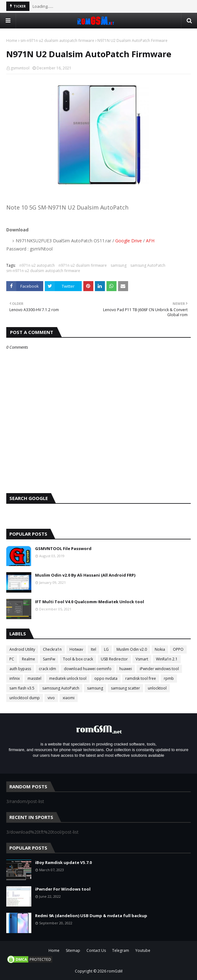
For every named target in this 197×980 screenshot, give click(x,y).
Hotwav (76, 649)
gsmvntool (20, 68)
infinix (15, 678)
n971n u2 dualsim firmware (83, 265)
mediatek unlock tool (68, 678)
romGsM (115, 971)
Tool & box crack (78, 659)
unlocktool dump (25, 698)
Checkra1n (52, 649)
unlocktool (157, 688)
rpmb (169, 678)
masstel (34, 678)
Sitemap (73, 950)
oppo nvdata (106, 678)
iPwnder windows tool (159, 669)
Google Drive (129, 241)
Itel (93, 649)
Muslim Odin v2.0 (132, 649)
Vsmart (142, 659)
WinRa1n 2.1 (167, 659)
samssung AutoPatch (61, 688)
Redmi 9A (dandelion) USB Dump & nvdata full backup (91, 916)
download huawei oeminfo (88, 669)
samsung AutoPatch (148, 265)
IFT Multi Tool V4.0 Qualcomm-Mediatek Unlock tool (90, 602)
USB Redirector (114, 659)
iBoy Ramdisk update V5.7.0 (63, 862)
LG (106, 649)
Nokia (160, 649)
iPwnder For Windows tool (63, 889)
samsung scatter (125, 688)
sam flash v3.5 (22, 688)
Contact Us (96, 950)
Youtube (143, 950)
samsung (119, 265)
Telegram (121, 950)
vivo (51, 698)
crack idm (47, 669)
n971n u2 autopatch (37, 265)
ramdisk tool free (141, 678)
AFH (150, 241)
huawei (126, 669)
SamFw (49, 659)
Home (12, 40)
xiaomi (69, 698)
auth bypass (20, 669)
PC (12, 659)
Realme (29, 659)
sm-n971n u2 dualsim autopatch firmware (57, 40)
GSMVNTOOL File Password (63, 548)
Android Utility (22, 649)
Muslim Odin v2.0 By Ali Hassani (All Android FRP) (85, 575)
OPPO (178, 649)
